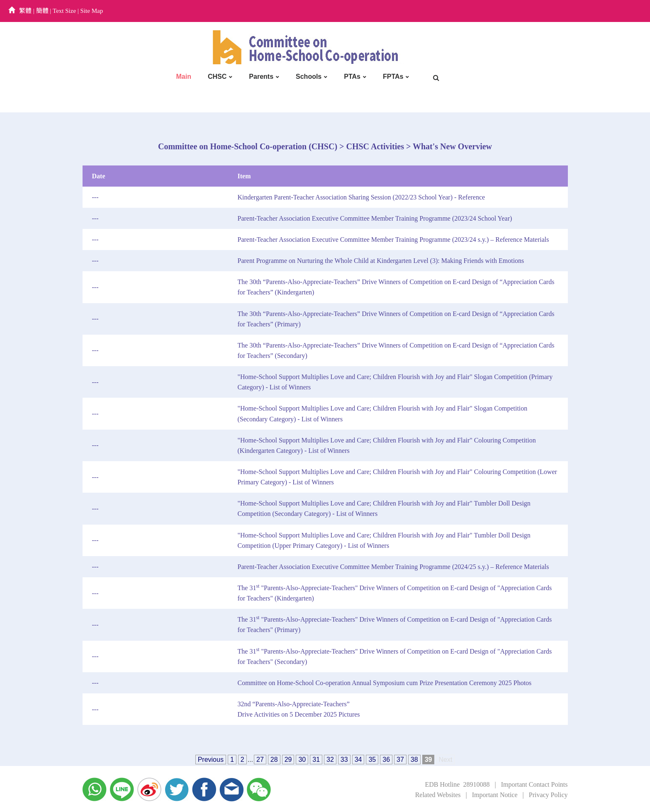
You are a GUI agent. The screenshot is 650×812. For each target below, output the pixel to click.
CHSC (217, 77)
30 (302, 760)
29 (288, 760)
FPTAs (393, 77)
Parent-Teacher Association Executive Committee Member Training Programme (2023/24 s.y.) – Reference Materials (393, 239)
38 (414, 760)
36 (386, 760)
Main (184, 77)
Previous (211, 760)
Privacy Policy (548, 795)
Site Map (92, 11)
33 (344, 760)
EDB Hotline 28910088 (457, 784)
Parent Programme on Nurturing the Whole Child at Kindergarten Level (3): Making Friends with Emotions (381, 261)
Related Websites (438, 795)
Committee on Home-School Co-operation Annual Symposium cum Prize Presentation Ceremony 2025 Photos (385, 683)
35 (372, 760)
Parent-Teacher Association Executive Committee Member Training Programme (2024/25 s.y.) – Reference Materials (393, 567)
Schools (309, 77)
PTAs (352, 77)
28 (274, 760)
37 (400, 760)
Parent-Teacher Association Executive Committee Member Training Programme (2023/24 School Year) (375, 218)
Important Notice (495, 795)
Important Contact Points (534, 784)
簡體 (42, 11)
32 (330, 760)
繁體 (25, 11)
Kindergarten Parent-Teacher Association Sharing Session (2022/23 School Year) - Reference (362, 197)
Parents (261, 77)
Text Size (64, 11)
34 (358, 760)
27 (260, 760)
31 (316, 760)
